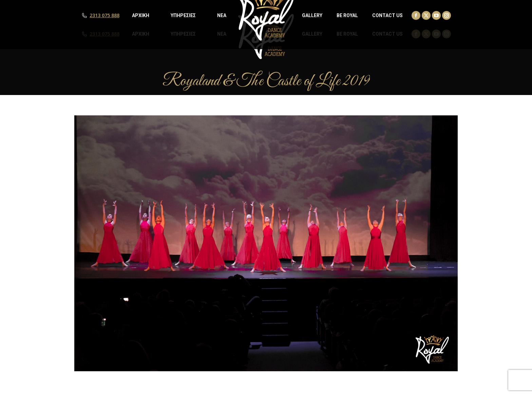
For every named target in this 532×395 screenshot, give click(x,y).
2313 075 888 (104, 34)
